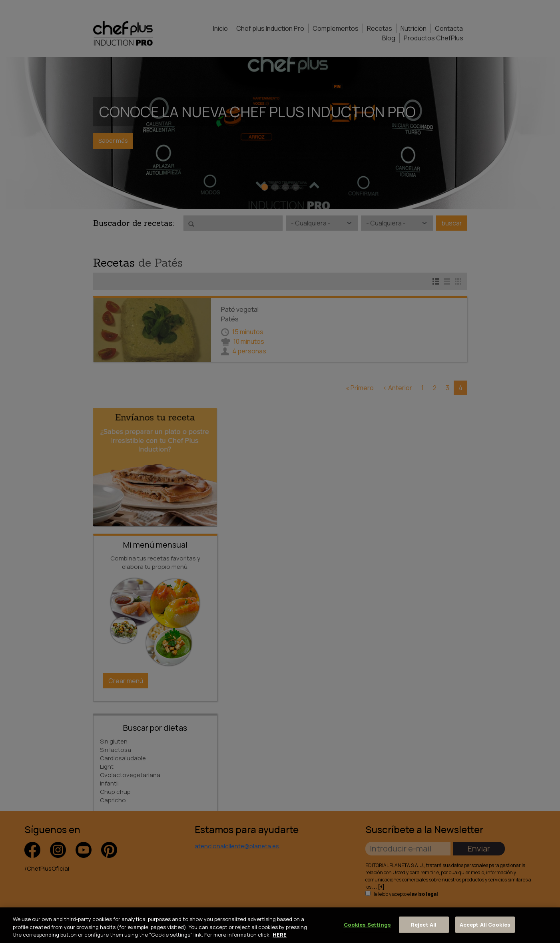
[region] (280, 925)
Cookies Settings (368, 924)
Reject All (424, 924)
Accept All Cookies (485, 924)
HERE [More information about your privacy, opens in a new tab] (280, 935)
